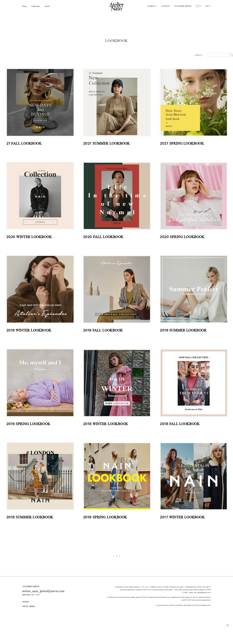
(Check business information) (162, 590)
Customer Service (183, 6)
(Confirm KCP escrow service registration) (196, 600)
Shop (24, 6)
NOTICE (26, 602)
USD (207, 6)
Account (166, 6)
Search (152, 6)
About (47, 6)
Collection (36, 6)
